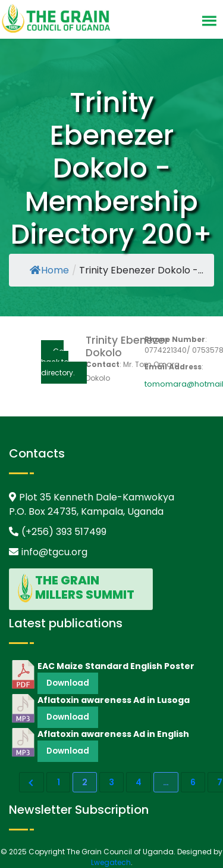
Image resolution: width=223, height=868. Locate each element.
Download (68, 683)
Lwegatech (111, 862)
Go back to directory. (58, 362)
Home (49, 270)
